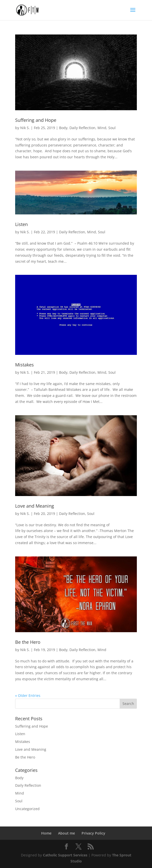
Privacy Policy (93, 833)
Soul (112, 128)
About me (67, 833)
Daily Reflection (82, 128)
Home (46, 833)
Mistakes (24, 365)
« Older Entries (28, 695)
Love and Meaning (35, 506)
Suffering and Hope (36, 120)
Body (63, 128)
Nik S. (25, 128)
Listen (21, 224)
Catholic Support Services (65, 855)
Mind (102, 128)
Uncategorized (27, 809)
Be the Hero (28, 642)
